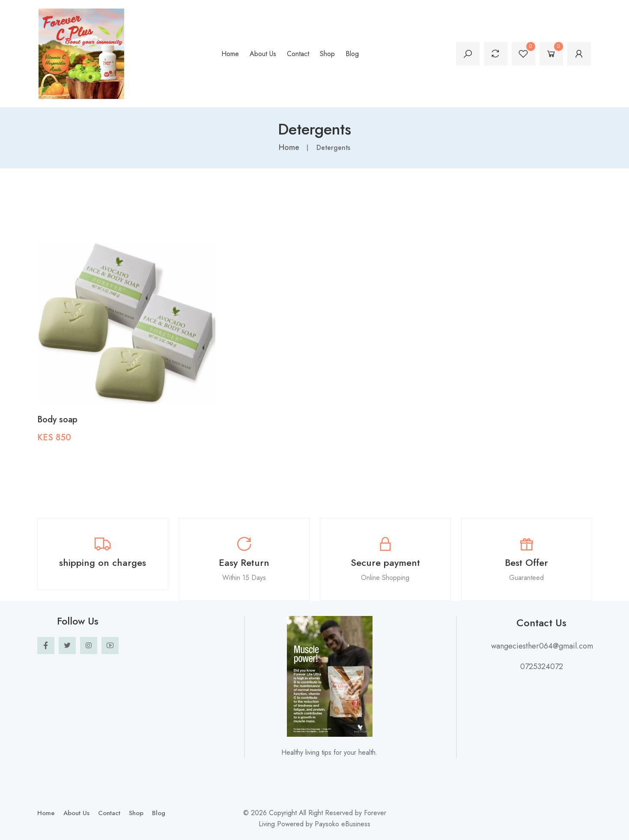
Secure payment (385, 562)
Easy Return (244, 562)
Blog (352, 54)
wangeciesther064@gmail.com (542, 646)
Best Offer (526, 562)
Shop (327, 54)
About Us (263, 54)
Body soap (57, 419)
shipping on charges (103, 562)
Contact (298, 54)
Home (230, 54)
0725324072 (542, 666)
